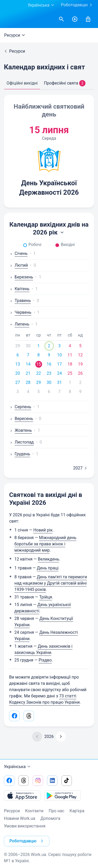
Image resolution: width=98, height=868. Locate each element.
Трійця (46, 597)
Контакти (34, 811)
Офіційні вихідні (22, 83)
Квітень (19, 289)
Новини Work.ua (20, 818)
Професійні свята (65, 83)
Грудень (20, 454)
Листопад (21, 442)
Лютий (19, 265)
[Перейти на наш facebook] (9, 781)
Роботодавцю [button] (27, 841)
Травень (20, 301)
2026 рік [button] (49, 232)
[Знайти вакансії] (61, 19)
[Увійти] (88, 19)
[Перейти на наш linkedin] (52, 781)
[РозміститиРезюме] (75, 19)
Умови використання (25, 826)
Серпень (20, 407)
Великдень (49, 559)
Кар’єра (77, 811)
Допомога (50, 818)
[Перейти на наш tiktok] (67, 781)
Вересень (21, 419)
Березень (21, 277)
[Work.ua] (9, 19)
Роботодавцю (77, 5)
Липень (19, 324)
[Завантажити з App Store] (22, 796)
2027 (81, 468)
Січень (18, 253)
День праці (48, 568)
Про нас (56, 811)
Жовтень (21, 430)
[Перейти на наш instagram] (38, 781)
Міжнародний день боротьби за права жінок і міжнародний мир (45, 544)
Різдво (45, 660)
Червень (20, 312)
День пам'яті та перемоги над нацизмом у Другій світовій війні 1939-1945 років (51, 583)
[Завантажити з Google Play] (62, 796)
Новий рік (43, 530)
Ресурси (15, 35)
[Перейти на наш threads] (24, 781)
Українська (18, 767)
